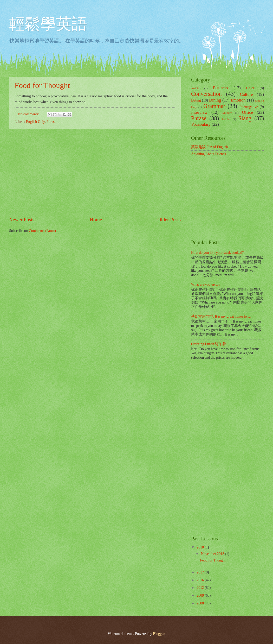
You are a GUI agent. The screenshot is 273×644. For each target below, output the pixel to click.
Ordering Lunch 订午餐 (209, 344)
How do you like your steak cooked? (217, 253)
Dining (215, 100)
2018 (201, 547)
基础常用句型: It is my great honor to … (221, 316)
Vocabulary (201, 124)
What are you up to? (206, 284)
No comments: (29, 114)
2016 (201, 580)
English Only (35, 122)
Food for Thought (42, 85)
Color (250, 88)
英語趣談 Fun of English (209, 147)
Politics (226, 119)
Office (248, 112)
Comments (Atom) (42, 231)
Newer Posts (22, 220)
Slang (245, 118)
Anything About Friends (209, 154)
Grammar (214, 106)
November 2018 (213, 554)
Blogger (159, 634)
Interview (199, 112)
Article (195, 88)
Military (227, 113)
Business (220, 88)
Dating (196, 100)
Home (96, 220)
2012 (201, 588)
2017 (201, 572)
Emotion (238, 100)
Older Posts (169, 220)
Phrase (51, 122)
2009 (201, 595)
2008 (201, 603)
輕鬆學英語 (48, 24)
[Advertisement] (95, 173)
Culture (246, 94)
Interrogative (249, 107)
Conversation (206, 94)
